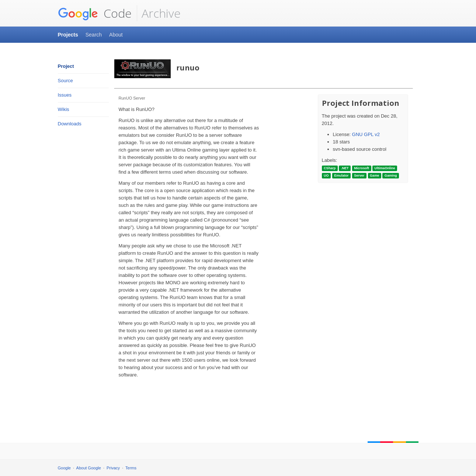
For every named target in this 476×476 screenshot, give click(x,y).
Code (95, 13)
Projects (68, 35)
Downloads (70, 124)
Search (94, 35)
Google (64, 468)
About (116, 35)
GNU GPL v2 (366, 134)
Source (65, 81)
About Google (89, 468)
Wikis (64, 109)
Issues (65, 95)
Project (66, 66)
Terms (131, 468)
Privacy (113, 468)
